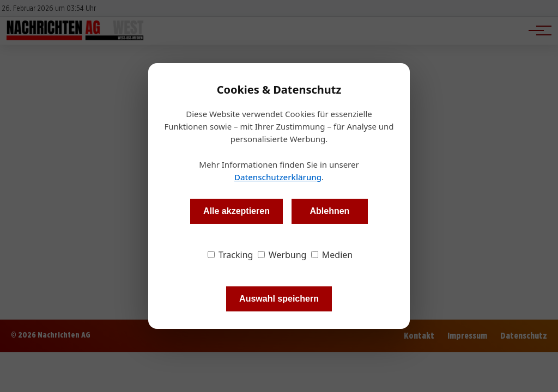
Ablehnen (329, 211)
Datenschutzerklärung (278, 177)
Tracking (231, 255)
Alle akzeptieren (236, 211)
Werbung (282, 255)
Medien (332, 255)
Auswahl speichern (279, 299)
